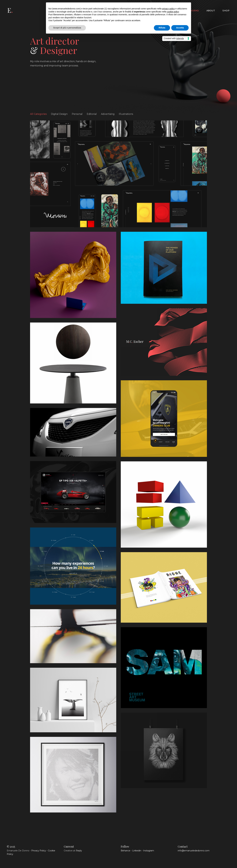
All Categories (38, 114)
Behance (126, 851)
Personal (77, 114)
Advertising (108, 114)
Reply (79, 851)
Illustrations (126, 114)
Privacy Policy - (40, 851)
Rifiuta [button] (162, 28)
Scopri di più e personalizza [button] (67, 28)
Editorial (92, 114)
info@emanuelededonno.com (194, 851)
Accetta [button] (180, 28)
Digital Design (59, 114)
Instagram (149, 851)
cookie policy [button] (173, 12)
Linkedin (137, 851)
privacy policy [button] (168, 9)
